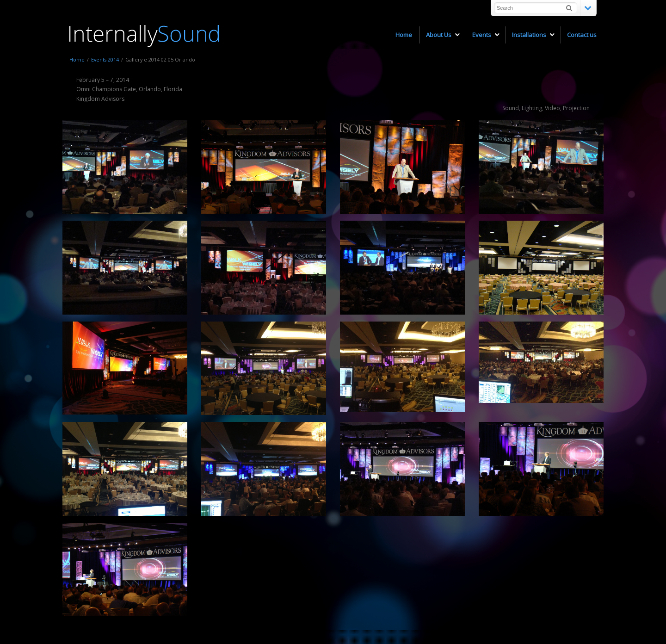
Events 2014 (105, 59)
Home (77, 59)
